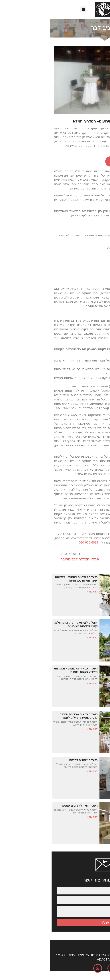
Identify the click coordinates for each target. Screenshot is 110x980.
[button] (34, 9)
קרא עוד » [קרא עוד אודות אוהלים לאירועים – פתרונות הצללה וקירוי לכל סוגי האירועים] (42, 638)
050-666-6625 (39, 543)
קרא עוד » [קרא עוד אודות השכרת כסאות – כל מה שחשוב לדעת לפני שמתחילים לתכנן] (42, 729)
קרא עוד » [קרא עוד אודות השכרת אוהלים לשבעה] (42, 771)
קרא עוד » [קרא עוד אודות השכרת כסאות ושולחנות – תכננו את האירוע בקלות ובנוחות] (42, 683)
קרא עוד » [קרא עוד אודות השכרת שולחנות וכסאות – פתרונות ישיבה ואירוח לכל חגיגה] (42, 592)
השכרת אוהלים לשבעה (34, 760)
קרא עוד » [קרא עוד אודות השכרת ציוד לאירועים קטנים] (42, 817)
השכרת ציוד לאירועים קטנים (30, 806)
